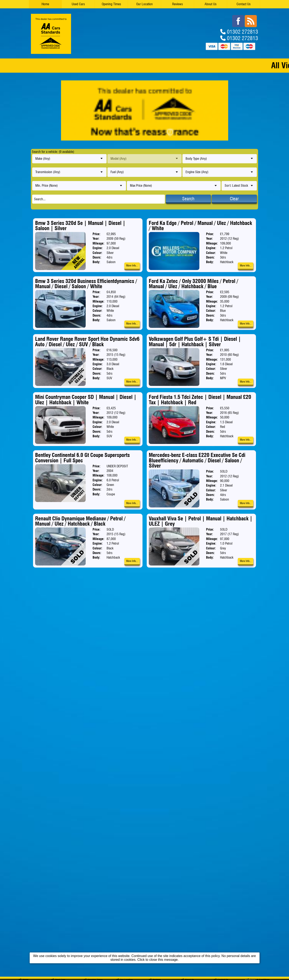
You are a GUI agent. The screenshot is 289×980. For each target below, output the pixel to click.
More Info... (132, 266)
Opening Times (111, 4)
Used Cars (78, 4)
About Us (211, 4)
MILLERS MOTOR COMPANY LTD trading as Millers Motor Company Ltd (62, 594)
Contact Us (244, 4)
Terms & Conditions (258, 589)
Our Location (144, 4)
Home (45, 4)
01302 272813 (243, 31)
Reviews (178, 4)
